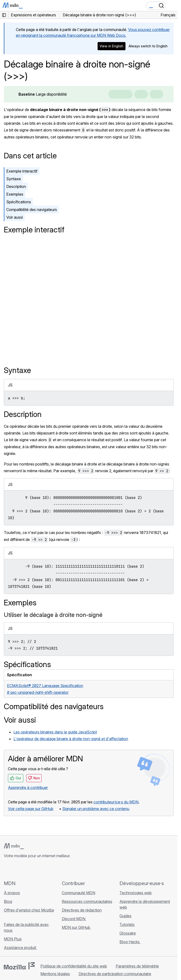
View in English (111, 46)
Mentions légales (55, 974)
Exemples (15, 194)
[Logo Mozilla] (19, 966)
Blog (8, 901)
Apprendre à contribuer (28, 788)
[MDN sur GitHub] (7, 869)
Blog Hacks (130, 942)
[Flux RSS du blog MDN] (41, 869)
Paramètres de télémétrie (137, 966)
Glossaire (128, 933)
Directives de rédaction (82, 910)
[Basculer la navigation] (172, 6)
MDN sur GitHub (76, 927)
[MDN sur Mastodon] (33, 869)
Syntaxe (14, 179)
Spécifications (19, 202)
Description (16, 186)
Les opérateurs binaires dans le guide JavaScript (55, 732)
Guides (125, 916)
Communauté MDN (78, 893)
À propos (12, 893)
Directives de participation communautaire (115, 974)
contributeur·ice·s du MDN (116, 802)
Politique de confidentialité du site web (74, 966)
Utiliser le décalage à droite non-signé (53, 615)
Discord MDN (74, 919)
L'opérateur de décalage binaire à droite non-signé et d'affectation (71, 739)
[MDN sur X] (24, 869)
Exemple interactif (22, 171)
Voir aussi (15, 217)
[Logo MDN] (14, 846)
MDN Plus (13, 939)
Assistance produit (20, 948)
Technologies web (136, 893)
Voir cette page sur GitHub (31, 809)
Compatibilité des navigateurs (32, 210)
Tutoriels (127, 924)
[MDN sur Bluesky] (15, 869)
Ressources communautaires (87, 901)
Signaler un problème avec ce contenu (96, 809)
